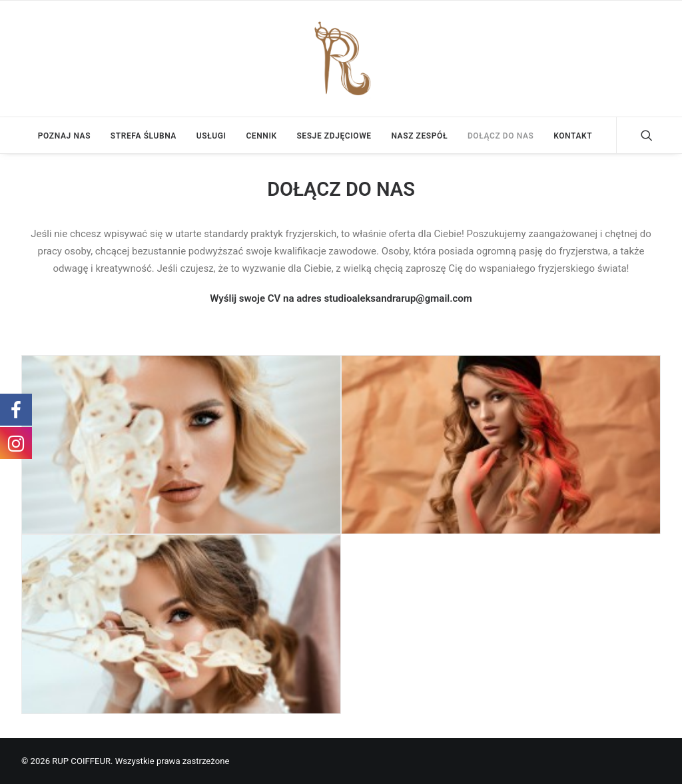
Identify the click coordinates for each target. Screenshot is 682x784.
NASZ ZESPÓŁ (419, 136)
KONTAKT (573, 136)
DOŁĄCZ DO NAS (501, 136)
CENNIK (261, 136)
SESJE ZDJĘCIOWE (334, 136)
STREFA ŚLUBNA (144, 136)
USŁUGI (211, 136)
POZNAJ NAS (64, 136)
